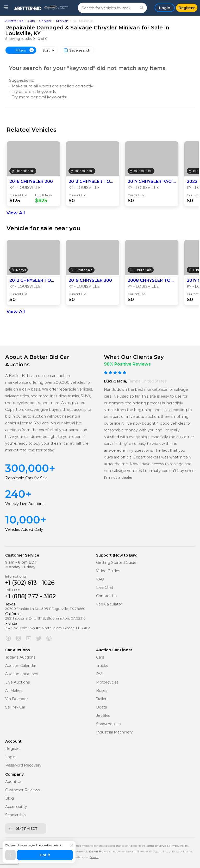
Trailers (102, 699)
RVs (100, 674)
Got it (45, 855)
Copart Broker (98, 851)
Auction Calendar (21, 666)
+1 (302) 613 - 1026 (30, 583)
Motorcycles (107, 682)
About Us (14, 782)
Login (10, 757)
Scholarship (15, 815)
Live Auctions (17, 682)
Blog (10, 798)
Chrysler (45, 21)
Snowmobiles (108, 724)
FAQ (100, 579)
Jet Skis (103, 716)
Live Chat (105, 588)
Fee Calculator (109, 604)
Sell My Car (15, 707)
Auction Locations (22, 674)
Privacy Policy (179, 846)
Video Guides (108, 571)
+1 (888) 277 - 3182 (31, 596)
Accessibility (16, 807)
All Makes (14, 691)
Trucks (102, 666)
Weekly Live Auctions (25, 504)
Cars (31, 21)
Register (13, 749)
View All (16, 213)
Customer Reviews (23, 790)
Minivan (62, 21)
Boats (101, 707)
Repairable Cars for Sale (26, 478)
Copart (94, 857)
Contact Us (106, 596)
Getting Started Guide (116, 563)
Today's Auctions (20, 657)
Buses (102, 691)
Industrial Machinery (114, 732)
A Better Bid (14, 21)
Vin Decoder (17, 699)
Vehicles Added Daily (24, 529)
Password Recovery (23, 765)
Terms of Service (157, 846)
